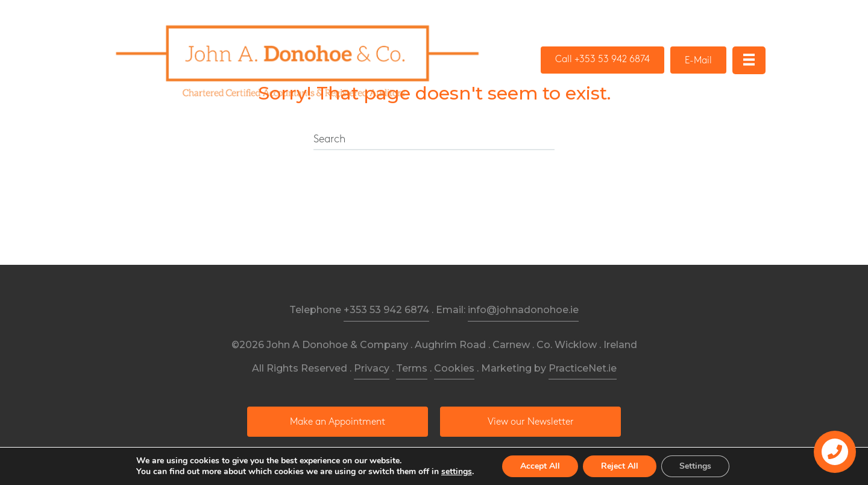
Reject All (620, 466)
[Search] (434, 140)
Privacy (372, 368)
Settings (695, 466)
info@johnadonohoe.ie (523, 310)
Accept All (540, 466)
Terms (412, 368)
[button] (602, 60)
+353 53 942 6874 (386, 310)
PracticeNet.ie (583, 368)
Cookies (454, 368)
